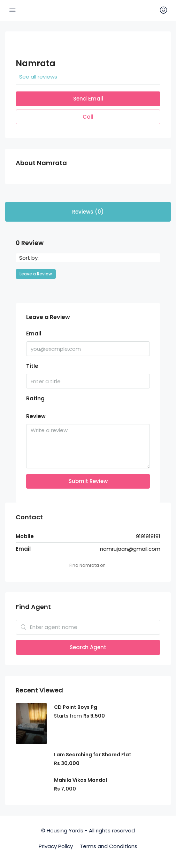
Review (36, 416)
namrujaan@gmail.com (130, 549)
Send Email (88, 99)
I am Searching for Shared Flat (93, 755)
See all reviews (38, 77)
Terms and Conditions (109, 846)
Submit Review (88, 481)
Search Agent (88, 647)
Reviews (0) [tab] (88, 212)
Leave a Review (36, 274)
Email (34, 333)
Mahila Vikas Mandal (81, 780)
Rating (35, 398)
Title (32, 366)
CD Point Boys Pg (76, 707)
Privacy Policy (56, 846)
